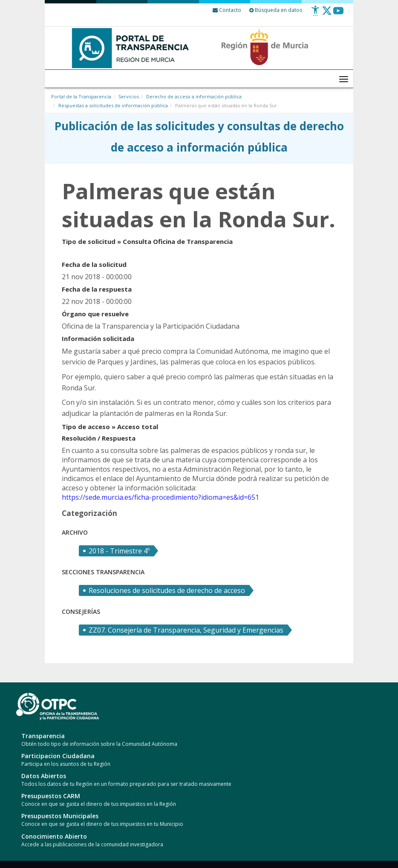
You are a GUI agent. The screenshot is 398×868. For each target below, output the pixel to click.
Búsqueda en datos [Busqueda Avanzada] (276, 10)
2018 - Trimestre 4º (119, 551)
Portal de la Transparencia (81, 96)
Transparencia (43, 736)
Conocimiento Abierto (54, 836)
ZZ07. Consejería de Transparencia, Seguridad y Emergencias (186, 630)
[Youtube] (338, 14)
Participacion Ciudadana (58, 756)
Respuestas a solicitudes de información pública (113, 105)
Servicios (129, 96)
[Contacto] (227, 10)
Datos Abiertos (44, 776)
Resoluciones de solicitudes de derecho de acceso (167, 590)
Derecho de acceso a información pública (194, 96)
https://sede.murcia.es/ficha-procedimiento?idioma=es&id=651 (160, 497)
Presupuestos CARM (51, 796)
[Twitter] (327, 14)
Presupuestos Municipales (60, 816)
